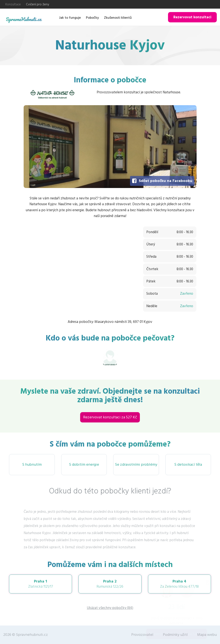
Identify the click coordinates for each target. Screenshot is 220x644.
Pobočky (92, 18)
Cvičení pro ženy (37, 4)
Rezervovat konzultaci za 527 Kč (110, 417)
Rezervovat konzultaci (192, 17)
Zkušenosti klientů (118, 18)
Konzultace (13, 4)
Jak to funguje (70, 18)
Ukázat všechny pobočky (110, 608)
